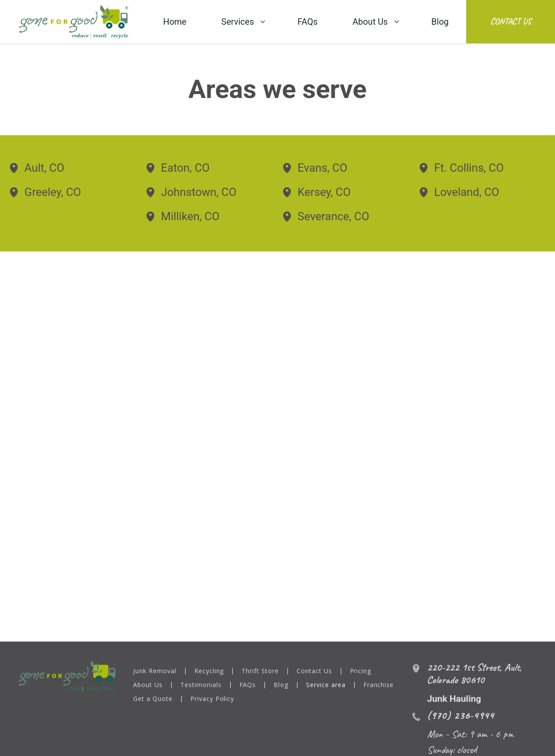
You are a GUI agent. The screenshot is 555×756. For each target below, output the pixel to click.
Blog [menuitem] (440, 22)
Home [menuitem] (175, 22)
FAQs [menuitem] (307, 22)
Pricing (361, 672)
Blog (281, 685)
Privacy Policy (212, 699)
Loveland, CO (467, 192)
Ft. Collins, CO (469, 168)
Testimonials (201, 685)
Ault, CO (44, 168)
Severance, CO (333, 216)
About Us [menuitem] (370, 22)
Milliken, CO (190, 216)
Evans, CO (322, 168)
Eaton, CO (185, 168)
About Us (148, 685)
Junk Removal (155, 672)
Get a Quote (153, 699)
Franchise (379, 685)
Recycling (209, 672)
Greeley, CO (53, 192)
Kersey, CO (324, 192)
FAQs (248, 685)
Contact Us (511, 21)
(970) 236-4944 (461, 715)
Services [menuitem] (237, 22)
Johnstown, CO (199, 192)
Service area (326, 685)
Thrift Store (261, 672)
